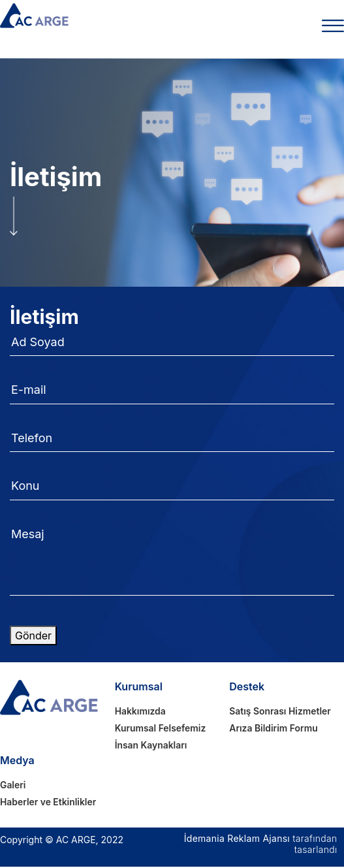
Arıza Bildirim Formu (274, 729)
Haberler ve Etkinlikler (49, 803)
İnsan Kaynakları (151, 746)
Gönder (33, 635)
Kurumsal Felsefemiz (161, 729)
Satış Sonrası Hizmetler (280, 712)
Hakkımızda (141, 712)
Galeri (13, 786)
